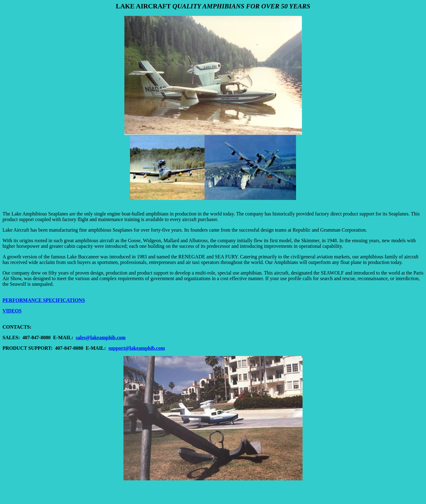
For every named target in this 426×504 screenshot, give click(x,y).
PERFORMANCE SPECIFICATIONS (44, 300)
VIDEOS (12, 311)
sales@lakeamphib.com (101, 338)
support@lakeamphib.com (137, 348)
